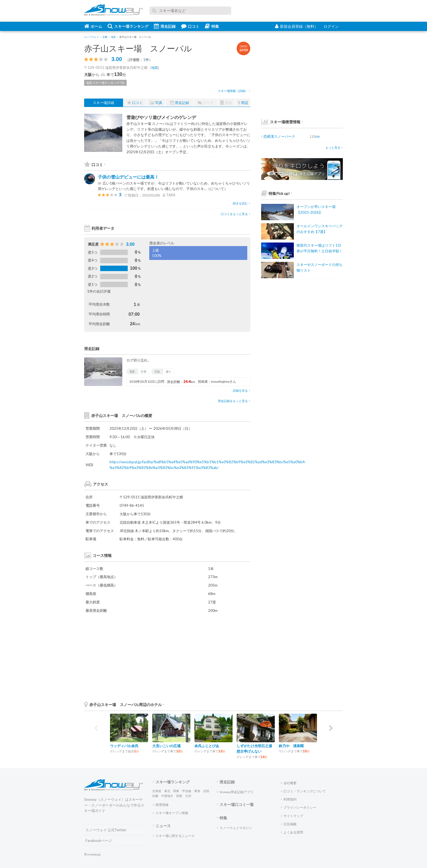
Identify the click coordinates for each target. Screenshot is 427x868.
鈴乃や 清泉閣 (291, 746)
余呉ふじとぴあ (207, 746)
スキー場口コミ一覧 (235, 804)
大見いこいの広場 (166, 746)
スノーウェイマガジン (235, 828)
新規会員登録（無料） (297, 26)
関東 (176, 791)
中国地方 (167, 796)
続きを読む (242, 203)
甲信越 (187, 791)
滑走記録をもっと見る (234, 401)
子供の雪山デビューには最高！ (128, 177)
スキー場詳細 (103, 103)
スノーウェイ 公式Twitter (106, 830)
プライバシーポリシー (299, 807)
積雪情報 (161, 805)
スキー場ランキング (128, 26)
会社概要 (289, 783)
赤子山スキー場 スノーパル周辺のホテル (124, 705)
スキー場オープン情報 (171, 813)
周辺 (243, 103)
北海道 (157, 791)
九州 (188, 796)
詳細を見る (242, 390)
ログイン (331, 26)
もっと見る (334, 147)
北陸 (206, 791)
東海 (197, 791)
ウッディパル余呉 (124, 746)
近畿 (155, 796)
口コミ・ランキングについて (304, 791)
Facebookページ (99, 841)
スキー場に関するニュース (174, 836)
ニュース (162, 826)
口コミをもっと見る (236, 214)
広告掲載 (289, 824)
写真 (156, 103)
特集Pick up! (277, 193)
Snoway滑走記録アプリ (235, 792)
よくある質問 (292, 832)
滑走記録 (165, 26)
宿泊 (226, 103)
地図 (155, 68)
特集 (212, 26)
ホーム (93, 26)
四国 (179, 796)
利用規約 (289, 799)
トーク (206, 103)
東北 (167, 791)
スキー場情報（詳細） (234, 91)
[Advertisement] (209, 657)
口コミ (190, 26)
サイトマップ (292, 816)
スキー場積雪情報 (281, 122)
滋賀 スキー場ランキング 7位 (105, 83)
